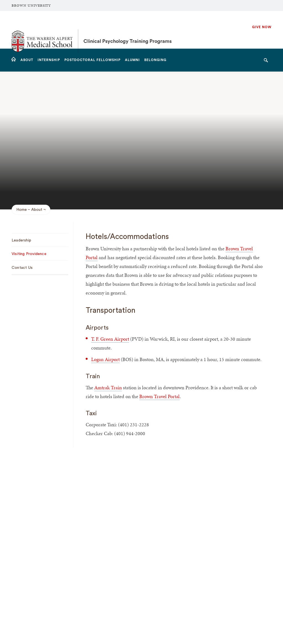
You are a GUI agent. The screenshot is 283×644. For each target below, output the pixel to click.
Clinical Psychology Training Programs (128, 30)
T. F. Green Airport (110, 339)
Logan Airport (105, 359)
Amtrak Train (108, 387)
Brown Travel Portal (159, 396)
